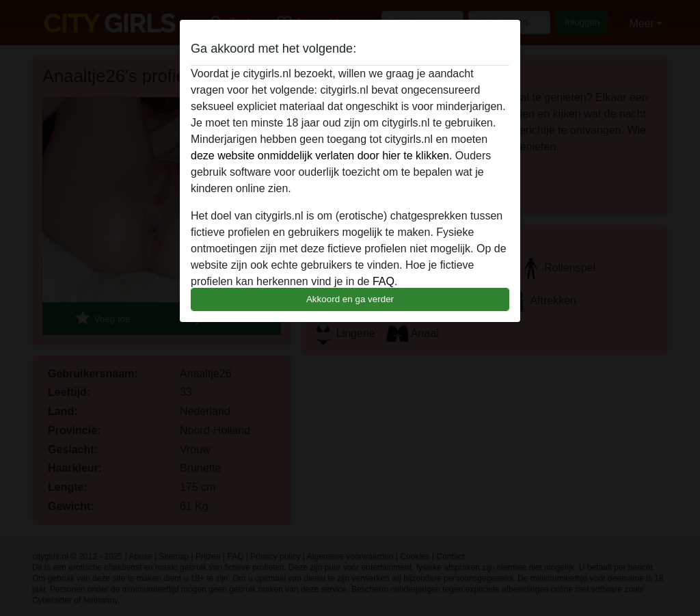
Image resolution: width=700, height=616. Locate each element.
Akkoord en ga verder (350, 299)
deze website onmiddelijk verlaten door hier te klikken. (321, 156)
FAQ (383, 281)
